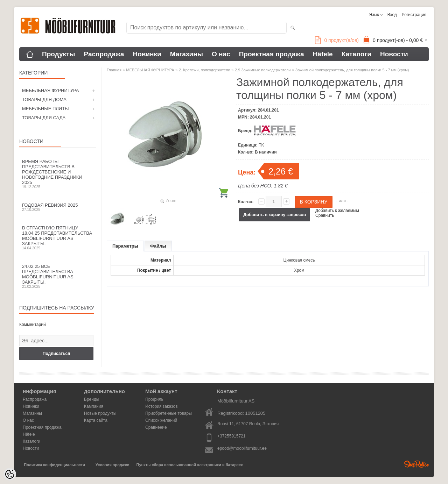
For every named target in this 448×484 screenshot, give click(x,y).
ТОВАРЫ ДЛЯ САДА (44, 118)
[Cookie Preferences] (10, 474)
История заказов (162, 406)
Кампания (94, 406)
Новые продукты (100, 413)
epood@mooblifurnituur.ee (242, 448)
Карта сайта (96, 420)
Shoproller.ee (416, 464)
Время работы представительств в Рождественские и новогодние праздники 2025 (58, 174)
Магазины (187, 54)
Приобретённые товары (169, 413)
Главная (114, 70)
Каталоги (356, 54)
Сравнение (156, 427)
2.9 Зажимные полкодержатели (263, 70)
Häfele (323, 54)
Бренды (92, 399)
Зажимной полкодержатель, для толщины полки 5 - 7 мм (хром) (352, 70)
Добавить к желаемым (337, 211)
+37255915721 (231, 436)
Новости (394, 54)
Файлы (158, 246)
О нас (221, 54)
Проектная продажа (272, 54)
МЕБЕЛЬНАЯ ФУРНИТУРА (50, 90)
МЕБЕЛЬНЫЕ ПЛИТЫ (45, 109)
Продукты (59, 54)
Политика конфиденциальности (54, 465)
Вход (392, 15)
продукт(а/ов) (337, 40)
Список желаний (161, 420)
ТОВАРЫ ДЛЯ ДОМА (44, 99)
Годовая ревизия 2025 (58, 207)
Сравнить (325, 215)
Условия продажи (112, 465)
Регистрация (414, 15)
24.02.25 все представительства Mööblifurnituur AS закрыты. (58, 276)
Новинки (147, 54)
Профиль (154, 399)
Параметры (125, 246)
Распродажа (104, 54)
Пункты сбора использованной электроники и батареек (190, 465)
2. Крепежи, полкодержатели (205, 70)
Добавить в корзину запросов (275, 215)
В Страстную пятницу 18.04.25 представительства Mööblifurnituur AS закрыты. (58, 238)
